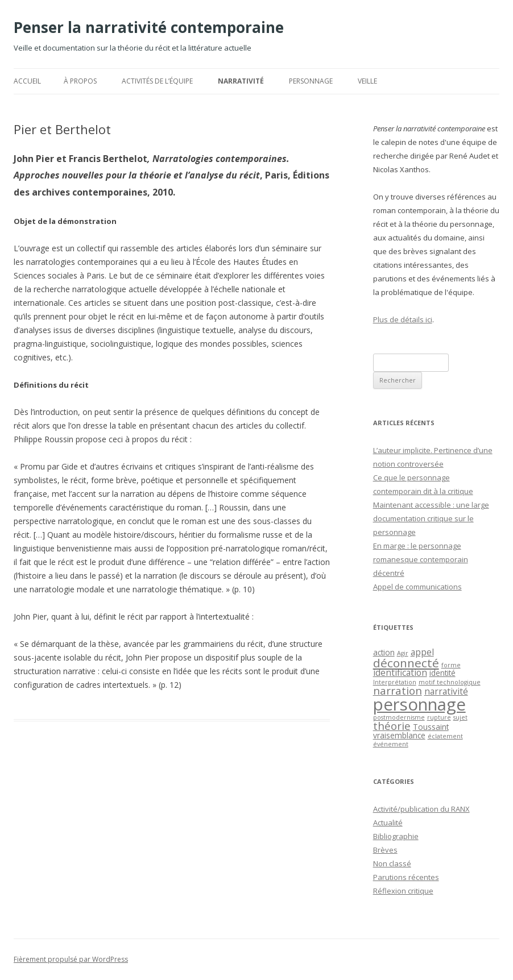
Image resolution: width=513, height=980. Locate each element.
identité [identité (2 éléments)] (442, 673)
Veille (367, 81)
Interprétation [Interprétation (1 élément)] (395, 682)
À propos (80, 81)
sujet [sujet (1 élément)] (460, 717)
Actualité (388, 823)
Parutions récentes (406, 877)
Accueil (27, 81)
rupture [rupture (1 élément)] (439, 717)
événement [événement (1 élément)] (391, 744)
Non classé (392, 863)
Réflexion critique (403, 891)
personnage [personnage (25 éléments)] (419, 704)
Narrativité (241, 81)
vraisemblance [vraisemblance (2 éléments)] (399, 735)
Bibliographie (396, 836)
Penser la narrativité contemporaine (149, 27)
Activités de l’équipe (157, 81)
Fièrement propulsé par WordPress (71, 959)
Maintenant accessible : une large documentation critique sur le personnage (431, 518)
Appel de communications (417, 587)
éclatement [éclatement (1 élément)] (445, 736)
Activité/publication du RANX (421, 809)
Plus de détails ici (403, 319)
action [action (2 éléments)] (384, 652)
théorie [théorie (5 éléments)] (392, 726)
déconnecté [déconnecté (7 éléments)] (406, 663)
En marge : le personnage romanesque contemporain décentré (421, 559)
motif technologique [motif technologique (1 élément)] (450, 682)
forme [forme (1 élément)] (451, 665)
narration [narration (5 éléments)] (398, 690)
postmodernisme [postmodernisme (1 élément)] (399, 717)
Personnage (311, 81)
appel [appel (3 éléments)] (422, 652)
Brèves (385, 850)
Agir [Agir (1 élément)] (403, 653)
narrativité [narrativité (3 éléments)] (446, 691)
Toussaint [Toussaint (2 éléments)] (431, 727)
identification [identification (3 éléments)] (400, 672)
